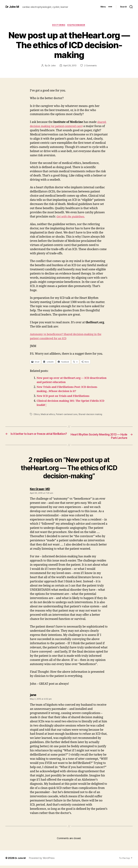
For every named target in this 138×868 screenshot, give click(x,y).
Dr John (51, 67)
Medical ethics (48, 416)
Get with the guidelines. (72, 218)
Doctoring (58, 27)
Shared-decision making (91, 416)
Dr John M (13, 5)
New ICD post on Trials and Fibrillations (65, 398)
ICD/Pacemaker (77, 27)
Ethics (37, 416)
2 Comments (91, 67)
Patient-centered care (67, 416)
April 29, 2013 (70, 67)
